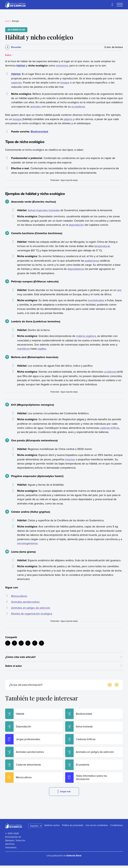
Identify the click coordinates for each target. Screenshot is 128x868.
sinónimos (62, 65)
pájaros (68, 119)
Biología (16, 21)
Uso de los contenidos (97, 828)
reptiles (42, 349)
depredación (76, 225)
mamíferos (23, 349)
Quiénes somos (52, 828)
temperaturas (102, 246)
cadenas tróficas (110, 428)
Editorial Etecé (74, 858)
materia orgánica (86, 336)
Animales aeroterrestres (25, 602)
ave (119, 290)
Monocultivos (19, 596)
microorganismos (27, 543)
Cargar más (64, 794)
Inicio (7, 21)
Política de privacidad (73, 828)
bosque (65, 82)
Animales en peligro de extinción (31, 608)
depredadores (76, 269)
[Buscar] (112, 5)
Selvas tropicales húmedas (44, 210)
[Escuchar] (13, 47)
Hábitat (16, 74)
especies (16, 82)
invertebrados (96, 300)
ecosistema (78, 107)
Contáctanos (117, 828)
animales (36, 107)
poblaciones (92, 261)
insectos (70, 459)
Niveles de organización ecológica (32, 614)
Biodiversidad (39, 132)
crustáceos (110, 372)
